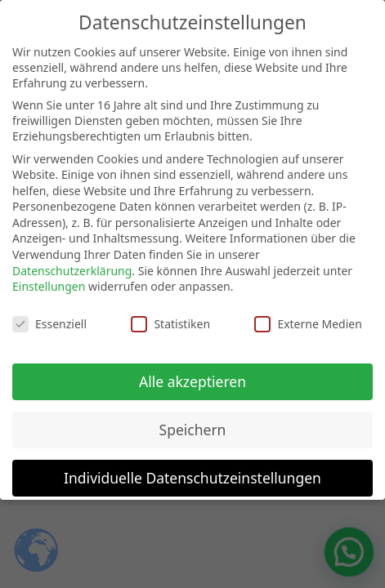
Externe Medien (308, 314)
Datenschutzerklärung (72, 260)
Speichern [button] (193, 419)
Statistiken (170, 314)
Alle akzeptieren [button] (192, 371)
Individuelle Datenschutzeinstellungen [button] (192, 467)
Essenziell (49, 314)
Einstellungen (49, 276)
